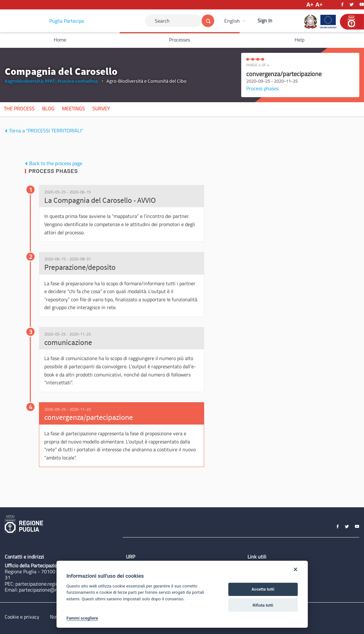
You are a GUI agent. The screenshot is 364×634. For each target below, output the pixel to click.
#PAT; (51, 81)
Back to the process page (54, 163)
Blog (48, 108)
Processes (179, 40)
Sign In (265, 20)
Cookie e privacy (22, 617)
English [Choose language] (232, 21)
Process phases (262, 88)
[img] (6, 131)
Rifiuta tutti (263, 605)
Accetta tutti (263, 589)
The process (19, 108)
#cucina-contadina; (78, 81)
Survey (101, 108)
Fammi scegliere (82, 618)
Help (299, 40)
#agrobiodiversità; (24, 81)
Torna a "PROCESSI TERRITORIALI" (44, 131)
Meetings (73, 108)
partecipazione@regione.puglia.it (54, 590)
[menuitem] (236, 21)
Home (60, 40)
